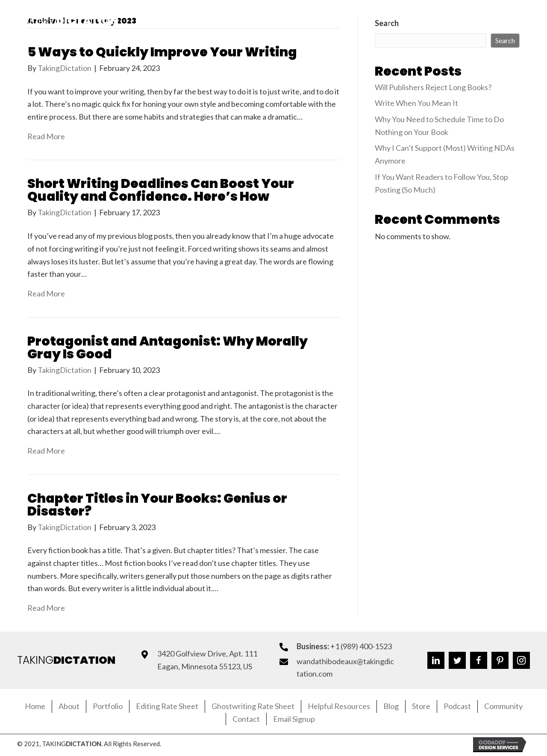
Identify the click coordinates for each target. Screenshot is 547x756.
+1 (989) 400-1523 (361, 646)
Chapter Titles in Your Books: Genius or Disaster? (157, 505)
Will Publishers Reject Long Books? (433, 87)
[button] (438, 21)
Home (35, 706)
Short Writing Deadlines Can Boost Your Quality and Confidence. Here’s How (161, 190)
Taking (68, 21)
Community (503, 706)
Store (421, 706)
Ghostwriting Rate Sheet (253, 706)
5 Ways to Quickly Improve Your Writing (162, 52)
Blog (391, 706)
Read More (46, 136)
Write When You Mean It (416, 103)
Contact (246, 719)
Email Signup (294, 719)
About (69, 706)
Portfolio (108, 706)
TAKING (66, 660)
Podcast (457, 706)
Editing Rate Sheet (167, 706)
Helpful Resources (339, 706)
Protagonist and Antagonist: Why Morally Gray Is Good (168, 348)
